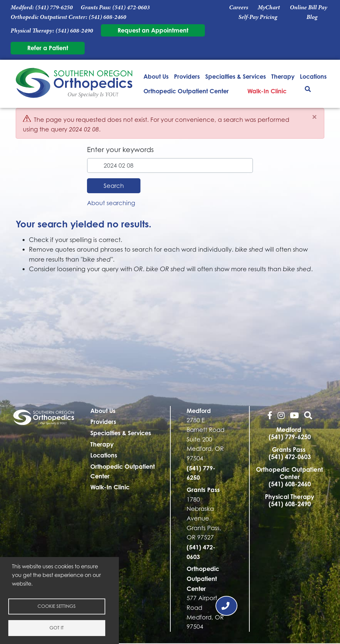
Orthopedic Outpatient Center (186, 91)
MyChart (269, 7)
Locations (313, 76)
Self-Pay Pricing (258, 17)
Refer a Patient (48, 48)
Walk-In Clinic (267, 91)
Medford (199, 411)
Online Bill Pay (308, 7)
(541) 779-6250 (54, 7)
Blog (312, 17)
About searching (111, 203)
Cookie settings (57, 606)
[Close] (314, 117)
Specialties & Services (236, 76)
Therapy (283, 76)
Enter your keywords (120, 150)
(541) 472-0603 (131, 7)
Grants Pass (203, 490)
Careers (239, 7)
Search (114, 186)
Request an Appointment (153, 30)
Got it (57, 628)
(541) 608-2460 (107, 17)
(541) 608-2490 (74, 31)
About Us (156, 76)
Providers (187, 76)
